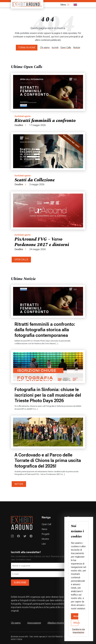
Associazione (34, 623)
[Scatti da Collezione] (48, 151)
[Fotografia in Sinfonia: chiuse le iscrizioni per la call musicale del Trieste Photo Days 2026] (48, 367)
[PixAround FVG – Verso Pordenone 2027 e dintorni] (48, 210)
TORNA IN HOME (27, 48)
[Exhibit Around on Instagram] (12, 536)
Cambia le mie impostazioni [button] (79, 631)
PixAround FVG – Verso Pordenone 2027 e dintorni (42, 242)
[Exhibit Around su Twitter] (25, 536)
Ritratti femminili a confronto (45, 121)
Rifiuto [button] (76, 623)
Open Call (46, 524)
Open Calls (66, 48)
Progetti (46, 534)
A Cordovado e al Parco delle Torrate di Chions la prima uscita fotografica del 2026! (48, 460)
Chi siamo (45, 48)
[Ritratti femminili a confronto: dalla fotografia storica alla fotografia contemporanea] (48, 301)
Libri (44, 544)
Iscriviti (55, 48)
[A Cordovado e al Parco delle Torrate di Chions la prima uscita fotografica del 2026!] (48, 432)
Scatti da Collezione (35, 180)
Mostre (45, 539)
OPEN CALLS (21, 260)
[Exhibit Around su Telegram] (31, 536)
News (44, 529)
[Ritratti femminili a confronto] (48, 92)
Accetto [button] (76, 616)
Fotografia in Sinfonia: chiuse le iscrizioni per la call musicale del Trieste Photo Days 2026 (48, 395)
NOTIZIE (19, 484)
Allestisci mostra (56, 623)
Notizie (77, 48)
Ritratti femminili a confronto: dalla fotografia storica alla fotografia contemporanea (45, 330)
